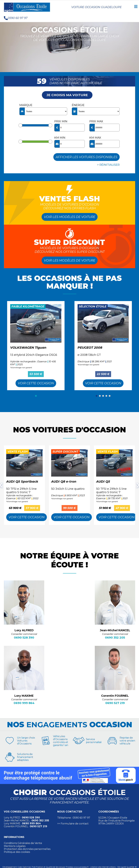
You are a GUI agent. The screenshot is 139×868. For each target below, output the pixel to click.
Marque (26, 105)
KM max (95, 138)
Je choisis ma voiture (67, 95)
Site (119, 867)
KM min (60, 138)
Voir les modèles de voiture (70, 217)
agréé (123, 867)
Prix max (96, 121)
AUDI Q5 (103, 482)
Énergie (78, 105)
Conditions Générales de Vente (23, 843)
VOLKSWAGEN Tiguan (28, 348)
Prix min (61, 121)
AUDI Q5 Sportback (22, 482)
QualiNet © (132, 867)
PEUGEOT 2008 (90, 348)
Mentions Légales (15, 846)
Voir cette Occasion (36, 383)
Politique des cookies (17, 852)
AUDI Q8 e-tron (64, 482)
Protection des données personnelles (27, 849)
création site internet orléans (103, 867)
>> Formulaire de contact (73, 824)
